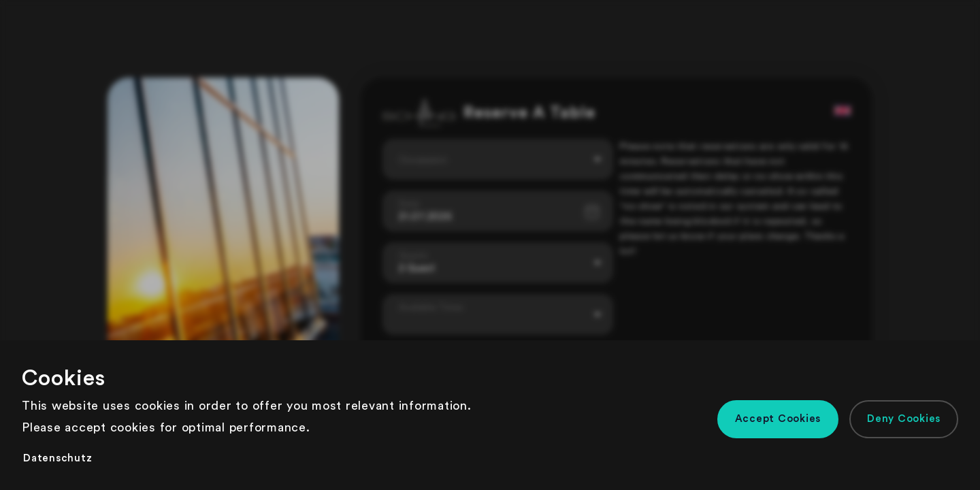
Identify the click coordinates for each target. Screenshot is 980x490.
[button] (778, 419)
